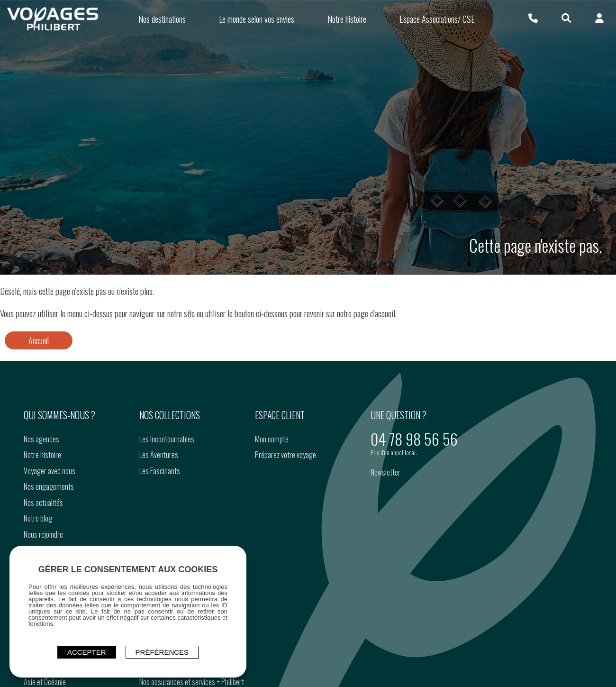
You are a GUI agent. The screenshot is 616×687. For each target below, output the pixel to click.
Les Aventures (159, 455)
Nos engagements (49, 486)
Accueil (39, 340)
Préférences (162, 652)
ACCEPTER (87, 652)
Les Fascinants (160, 471)
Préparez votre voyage (285, 455)
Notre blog (38, 518)
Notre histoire (42, 455)
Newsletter (385, 472)
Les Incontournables (167, 439)
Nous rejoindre (43, 534)
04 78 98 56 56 (414, 439)
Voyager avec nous (50, 471)
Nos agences (41, 439)
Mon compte (272, 439)
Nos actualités (43, 503)
